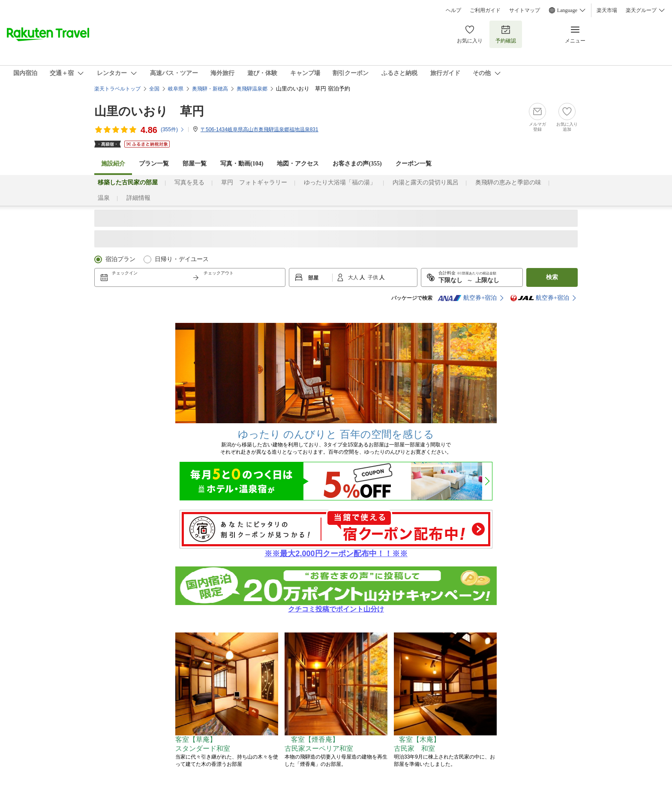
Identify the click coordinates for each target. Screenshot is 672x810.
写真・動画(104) (242, 164)
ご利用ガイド (485, 10)
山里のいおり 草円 (149, 111)
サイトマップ (525, 10)
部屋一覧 (195, 164)
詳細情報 (138, 198)
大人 (354, 277)
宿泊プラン (120, 259)
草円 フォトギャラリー (254, 182)
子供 (373, 277)
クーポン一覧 (414, 164)
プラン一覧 (154, 164)
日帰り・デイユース (182, 259)
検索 (552, 277)
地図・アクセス (298, 164)
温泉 (104, 198)
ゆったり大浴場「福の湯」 (340, 182)
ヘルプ (453, 10)
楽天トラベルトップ (117, 89)
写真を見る (189, 182)
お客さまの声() (357, 164)
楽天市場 (607, 10)
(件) (173, 129)
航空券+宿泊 (467, 298)
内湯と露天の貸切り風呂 (426, 182)
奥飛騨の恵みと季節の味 (508, 182)
